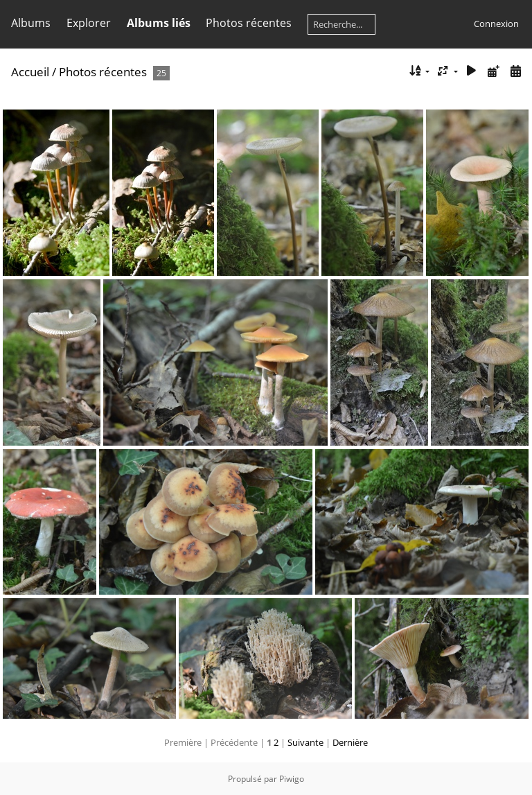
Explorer (89, 23)
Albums (31, 23)
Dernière (350, 742)
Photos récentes (249, 23)
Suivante (305, 742)
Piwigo (292, 779)
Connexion (496, 24)
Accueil (30, 72)
